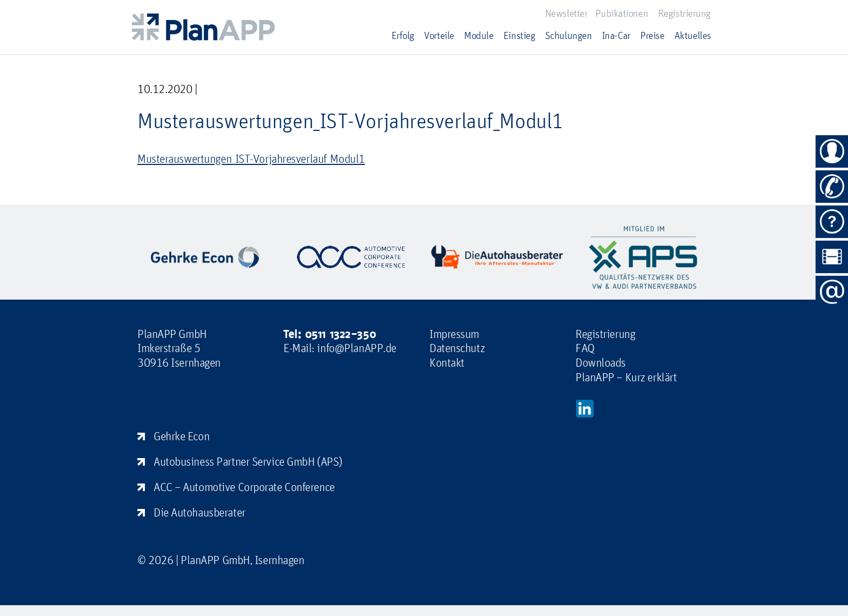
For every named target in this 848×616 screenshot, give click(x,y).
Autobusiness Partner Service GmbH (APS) (248, 461)
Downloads (601, 362)
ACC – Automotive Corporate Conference (244, 487)
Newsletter (567, 13)
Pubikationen (622, 13)
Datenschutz (457, 348)
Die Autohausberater (200, 512)
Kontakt (447, 362)
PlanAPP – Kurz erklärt (626, 377)
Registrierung (684, 13)
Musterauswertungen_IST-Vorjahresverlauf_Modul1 (251, 158)
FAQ (585, 348)
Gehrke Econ (181, 436)
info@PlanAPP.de (356, 348)
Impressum (454, 334)
